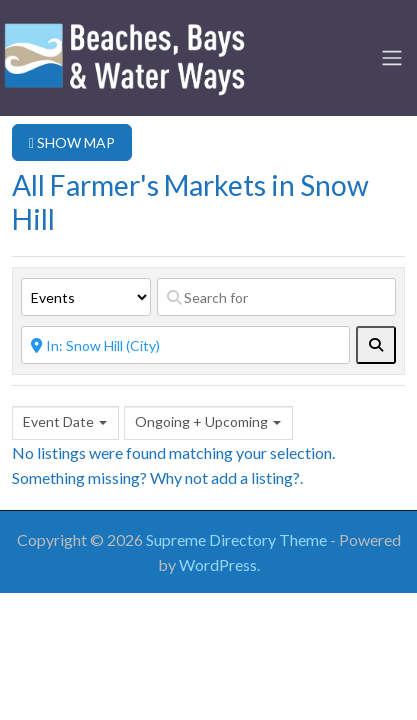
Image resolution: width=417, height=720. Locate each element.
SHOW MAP (72, 142)
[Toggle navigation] (392, 58)
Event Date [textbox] (58, 421)
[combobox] (65, 423)
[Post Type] (86, 297)
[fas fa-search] (376, 345)
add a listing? (255, 477)
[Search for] (276, 297)
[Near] (185, 345)
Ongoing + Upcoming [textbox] (201, 421)
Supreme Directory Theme (238, 539)
